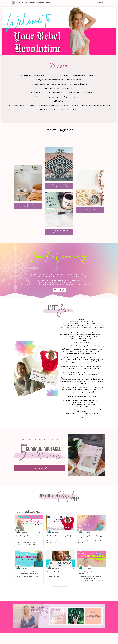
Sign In (101, 3)
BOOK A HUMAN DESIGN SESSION (59, 186)
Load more (60, 588)
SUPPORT (41, 3)
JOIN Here (59, 290)
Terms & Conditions (32, 638)
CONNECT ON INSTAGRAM (90, 210)
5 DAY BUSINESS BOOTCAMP (59, 232)
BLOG (48, 3)
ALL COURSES (30, 3)
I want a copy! (40, 468)
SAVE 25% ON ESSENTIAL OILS (28, 206)
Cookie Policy (54, 638)
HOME (21, 3)
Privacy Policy (44, 638)
